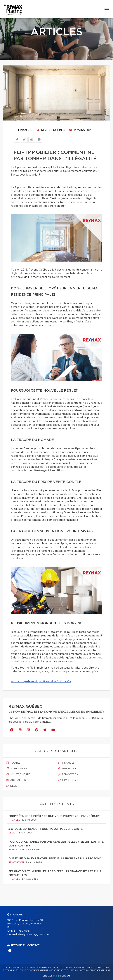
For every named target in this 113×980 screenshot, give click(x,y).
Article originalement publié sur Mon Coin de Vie (41, 682)
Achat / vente (18, 774)
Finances (23, 130)
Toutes (13, 763)
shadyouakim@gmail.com (34, 935)
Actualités (16, 780)
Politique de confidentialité (32, 970)
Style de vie (68, 780)
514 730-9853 (22, 931)
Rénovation (68, 774)
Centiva (64, 976)
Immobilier (67, 769)
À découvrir (17, 769)
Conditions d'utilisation (64, 970)
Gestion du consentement (95, 970)
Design (13, 786)
